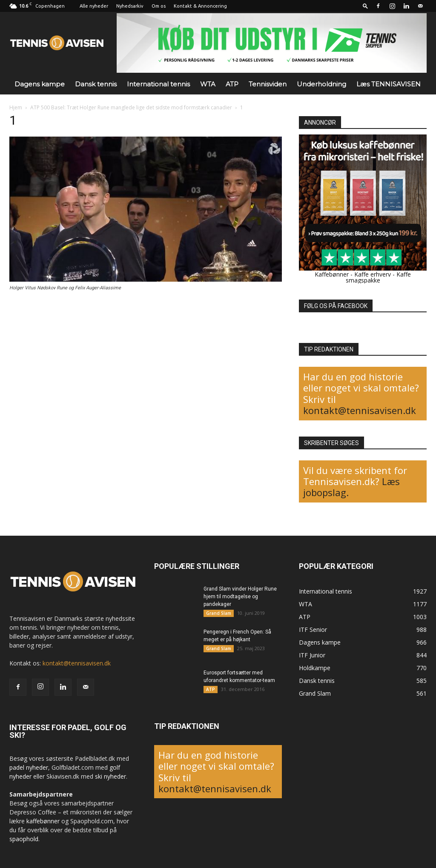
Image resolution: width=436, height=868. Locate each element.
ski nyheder (110, 776)
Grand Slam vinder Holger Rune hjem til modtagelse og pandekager (240, 597)
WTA (208, 84)
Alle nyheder (94, 6)
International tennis (158, 84)
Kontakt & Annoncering (200, 6)
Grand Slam (219, 613)
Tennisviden (268, 84)
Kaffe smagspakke (379, 277)
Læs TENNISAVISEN (389, 84)
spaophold (24, 839)
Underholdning (321, 84)
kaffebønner (43, 821)
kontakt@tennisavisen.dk (360, 410)
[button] (365, 6)
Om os (159, 6)
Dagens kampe (40, 84)
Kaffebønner (332, 274)
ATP (232, 84)
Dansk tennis (96, 84)
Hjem (16, 107)
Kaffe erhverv (373, 274)
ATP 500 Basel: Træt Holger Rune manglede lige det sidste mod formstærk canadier (131, 107)
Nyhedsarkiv (130, 6)
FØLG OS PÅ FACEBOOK (336, 306)
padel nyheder (29, 767)
